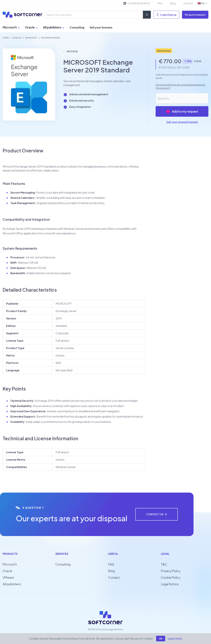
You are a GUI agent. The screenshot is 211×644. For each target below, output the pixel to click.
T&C (164, 564)
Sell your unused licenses (182, 122)
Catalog (17, 38)
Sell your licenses (101, 27)
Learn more (175, 638)
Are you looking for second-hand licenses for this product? (181, 86)
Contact (188, 3)
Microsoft (11, 27)
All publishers (54, 27)
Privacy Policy (171, 571)
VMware (8, 577)
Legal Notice (170, 584)
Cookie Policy (171, 577)
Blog (173, 3)
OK (161, 639)
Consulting (77, 27)
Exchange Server (50, 38)
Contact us (157, 514)
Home (6, 38)
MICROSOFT (31, 38)
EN (203, 3)
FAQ (160, 3)
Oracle (31, 27)
